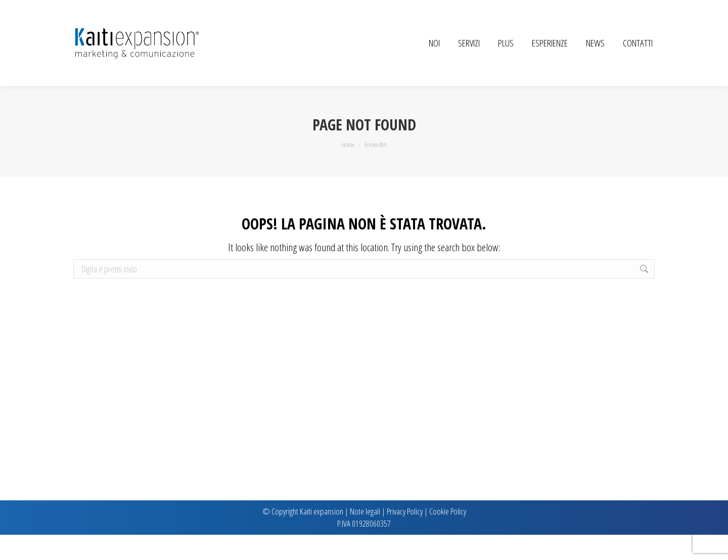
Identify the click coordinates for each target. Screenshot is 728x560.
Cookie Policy (448, 536)
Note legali (365, 536)
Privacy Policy (405, 536)
